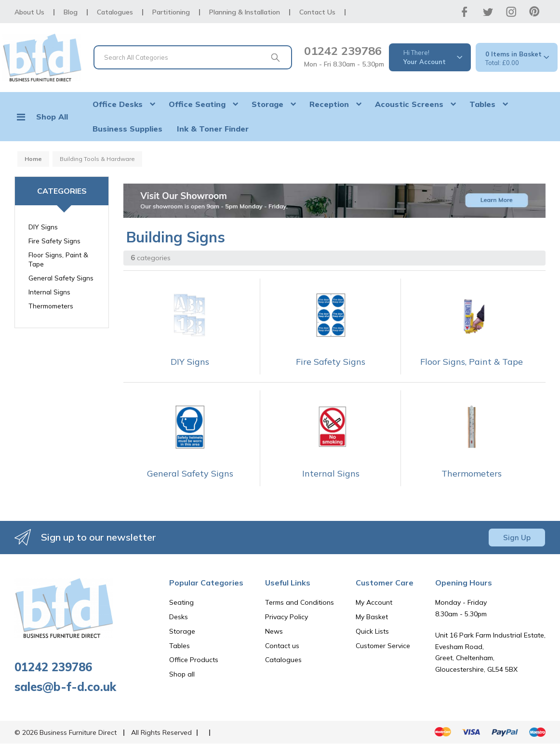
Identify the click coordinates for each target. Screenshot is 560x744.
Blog (71, 12)
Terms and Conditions (300, 602)
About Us (29, 12)
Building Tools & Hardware (97, 159)
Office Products (194, 660)
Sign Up (517, 538)
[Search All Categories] (193, 57)
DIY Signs (43, 227)
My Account (374, 602)
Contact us (282, 646)
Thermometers (51, 306)
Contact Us (317, 12)
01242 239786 (343, 51)
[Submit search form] (275, 57)
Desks (179, 617)
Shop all (182, 674)
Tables (482, 104)
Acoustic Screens (409, 104)
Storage (267, 104)
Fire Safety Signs (54, 241)
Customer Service (383, 646)
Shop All (52, 117)
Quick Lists (372, 631)
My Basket (372, 617)
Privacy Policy (287, 617)
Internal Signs (49, 292)
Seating (181, 602)
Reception (329, 104)
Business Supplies (127, 129)
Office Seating (197, 104)
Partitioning (171, 12)
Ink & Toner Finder (213, 129)
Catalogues (115, 12)
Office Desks (118, 104)
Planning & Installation (245, 12)
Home (33, 159)
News (274, 631)
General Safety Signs (61, 278)
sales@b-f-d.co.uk (65, 687)
